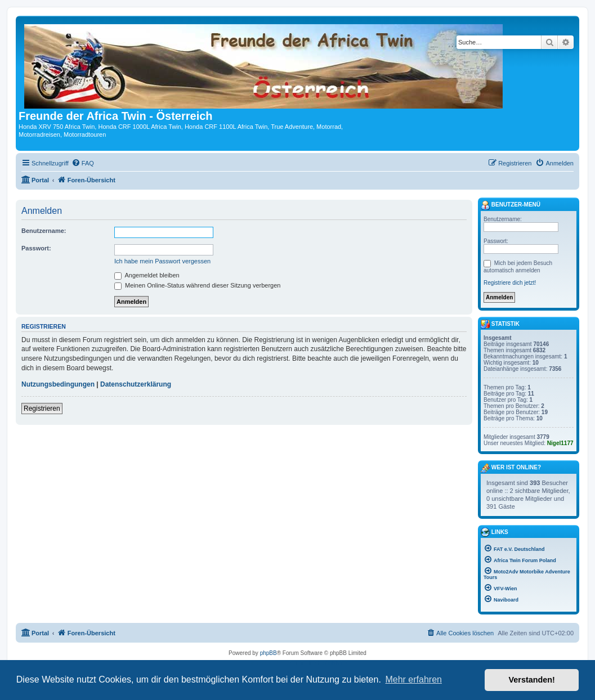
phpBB (269, 653)
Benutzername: (44, 231)
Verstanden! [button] (532, 680)
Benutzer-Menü (511, 205)
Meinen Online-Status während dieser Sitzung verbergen (197, 285)
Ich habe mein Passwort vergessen (162, 261)
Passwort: (36, 248)
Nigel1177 (560, 443)
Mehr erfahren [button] (413, 679)
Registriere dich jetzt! (510, 283)
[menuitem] (83, 163)
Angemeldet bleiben (147, 275)
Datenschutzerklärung (136, 384)
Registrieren (42, 409)
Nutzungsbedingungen (58, 384)
